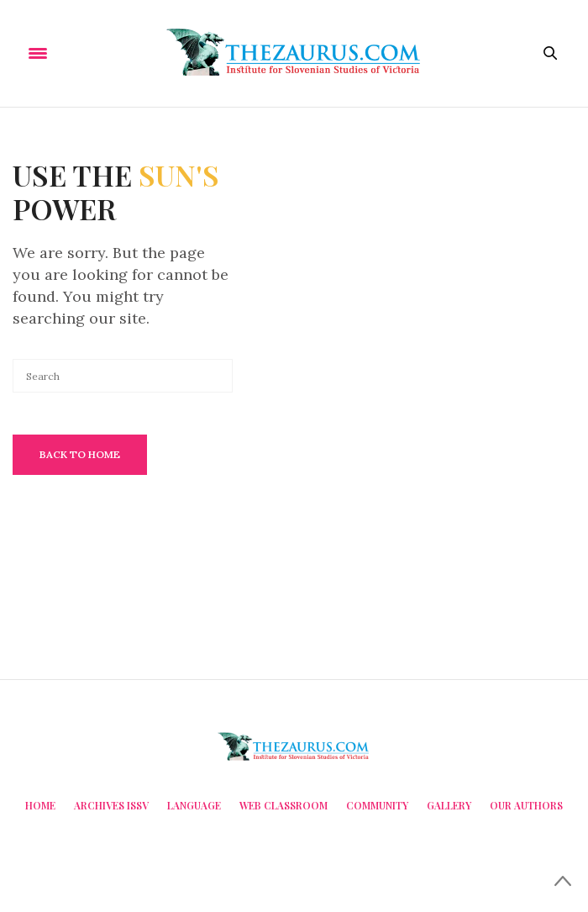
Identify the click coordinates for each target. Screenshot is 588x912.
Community (377, 805)
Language (194, 805)
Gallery (449, 805)
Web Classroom (283, 805)
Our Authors (526, 805)
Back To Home (80, 454)
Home (40, 805)
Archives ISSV (111, 805)
